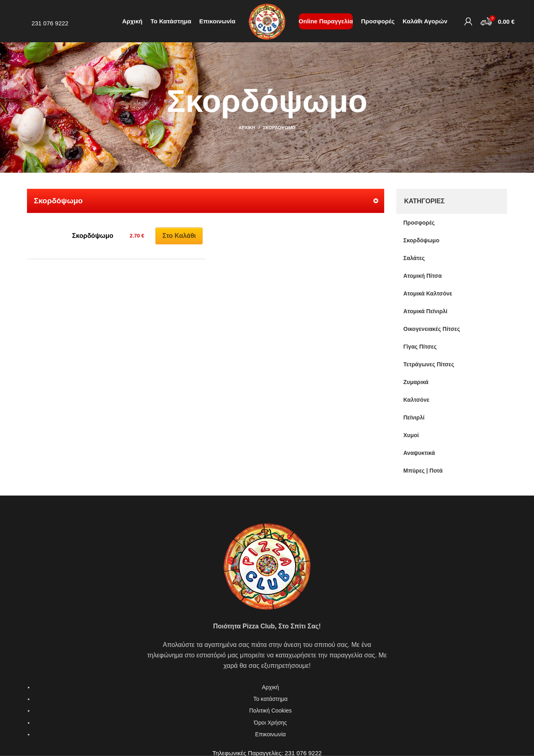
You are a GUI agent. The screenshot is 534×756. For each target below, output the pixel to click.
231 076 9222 (50, 23)
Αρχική (247, 128)
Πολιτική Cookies (271, 711)
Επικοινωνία (271, 734)
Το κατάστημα (270, 699)
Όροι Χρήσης (271, 723)
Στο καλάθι (179, 236)
